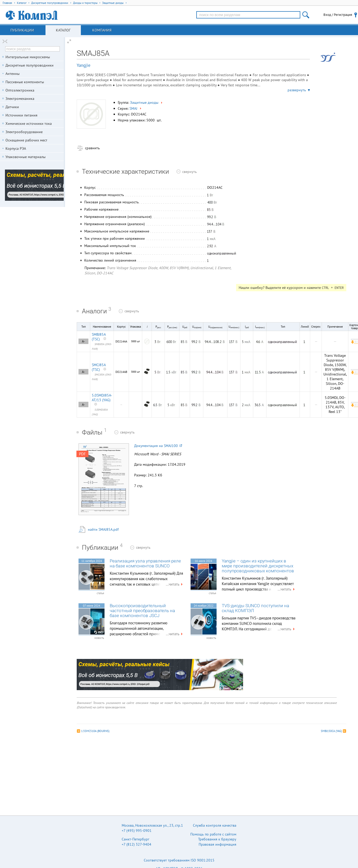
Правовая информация (217, 844)
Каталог (63, 30)
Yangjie (84, 65)
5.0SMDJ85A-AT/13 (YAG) (102, 398)
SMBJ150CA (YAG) (331, 731)
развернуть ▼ (299, 90)
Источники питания (21, 115)
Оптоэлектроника (20, 90)
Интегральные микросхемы (28, 57)
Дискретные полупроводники (30, 65)
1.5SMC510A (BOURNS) (95, 731)
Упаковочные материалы (25, 157)
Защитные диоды (147, 102)
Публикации (22, 30)
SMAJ (136, 108)
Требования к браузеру (217, 839)
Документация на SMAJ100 (158, 446)
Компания (102, 30)
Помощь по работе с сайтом (213, 834)
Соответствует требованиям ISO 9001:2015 (179, 860)
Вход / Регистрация (338, 15)
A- (83, 341)
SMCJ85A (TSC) (99, 367)
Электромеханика (20, 99)
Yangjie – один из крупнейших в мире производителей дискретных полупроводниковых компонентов (258, 566)
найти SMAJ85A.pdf (103, 529)
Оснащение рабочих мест (26, 140)
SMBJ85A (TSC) (99, 337)
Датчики (12, 107)
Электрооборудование (24, 132)
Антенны (12, 74)
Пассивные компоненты (25, 82)
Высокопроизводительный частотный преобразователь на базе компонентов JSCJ (142, 611)
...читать (175, 584)
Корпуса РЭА (16, 148)
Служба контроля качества (215, 825)
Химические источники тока (29, 124)
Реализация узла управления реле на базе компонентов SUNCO (145, 563)
